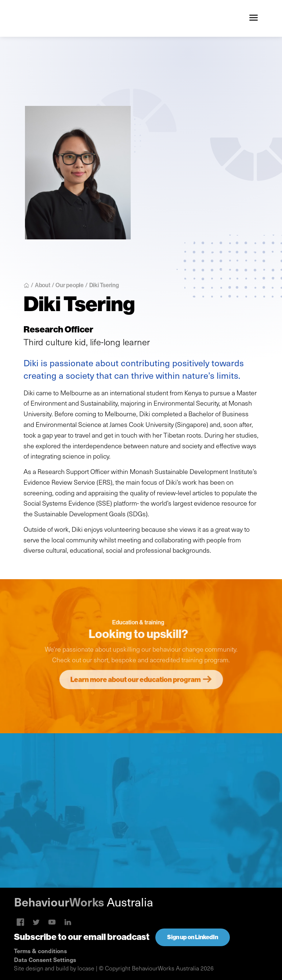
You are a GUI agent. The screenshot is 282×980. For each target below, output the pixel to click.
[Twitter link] (36, 922)
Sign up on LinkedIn (193, 937)
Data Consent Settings (45, 959)
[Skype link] (20, 922)
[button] (253, 19)
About (43, 285)
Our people (70, 285)
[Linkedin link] (52, 922)
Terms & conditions (40, 951)
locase (86, 968)
